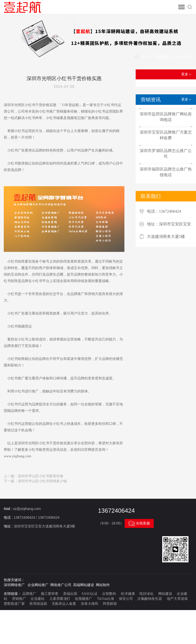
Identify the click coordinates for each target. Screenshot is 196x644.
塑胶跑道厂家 (14, 604)
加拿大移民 (90, 604)
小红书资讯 (182, 57)
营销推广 (19, 599)
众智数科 (109, 594)
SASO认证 (90, 594)
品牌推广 (29, 594)
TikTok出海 (106, 599)
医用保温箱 (38, 604)
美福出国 (70, 594)
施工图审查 (50, 594)
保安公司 (126, 599)
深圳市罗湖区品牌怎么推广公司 (166, 154)
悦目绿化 (146, 594)
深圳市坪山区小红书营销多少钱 (42, 481)
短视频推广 (84, 599)
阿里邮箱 (110, 604)
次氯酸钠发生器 (150, 599)
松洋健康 (128, 594)
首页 (145, 57)
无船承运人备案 (64, 604)
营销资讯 (161, 57)
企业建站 (38, 599)
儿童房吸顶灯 (60, 599)
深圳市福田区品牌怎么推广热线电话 (166, 172)
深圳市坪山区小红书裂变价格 (41, 476)
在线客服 (139, 523)
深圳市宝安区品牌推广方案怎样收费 (166, 135)
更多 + (186, 74)
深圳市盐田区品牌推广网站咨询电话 (166, 117)
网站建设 (165, 594)
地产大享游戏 (177, 599)
